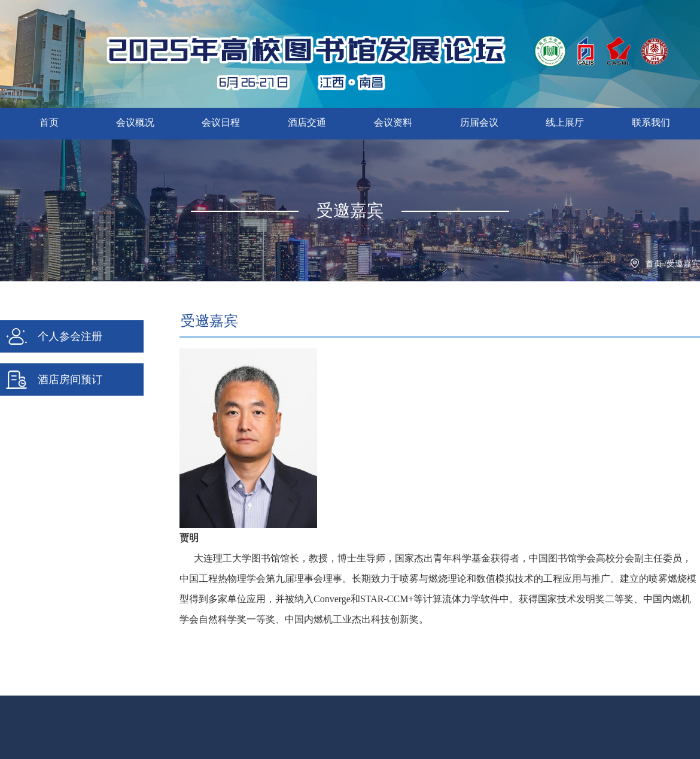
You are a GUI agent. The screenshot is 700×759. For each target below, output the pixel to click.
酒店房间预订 (54, 380)
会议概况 (135, 122)
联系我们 (651, 122)
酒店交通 (307, 122)
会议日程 (221, 122)
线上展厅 (565, 122)
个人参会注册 (54, 336)
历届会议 (479, 122)
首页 (49, 122)
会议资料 (393, 122)
